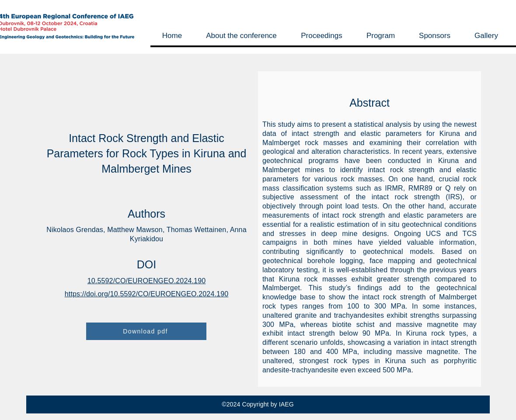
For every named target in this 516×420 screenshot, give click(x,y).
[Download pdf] (146, 331)
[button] (241, 36)
